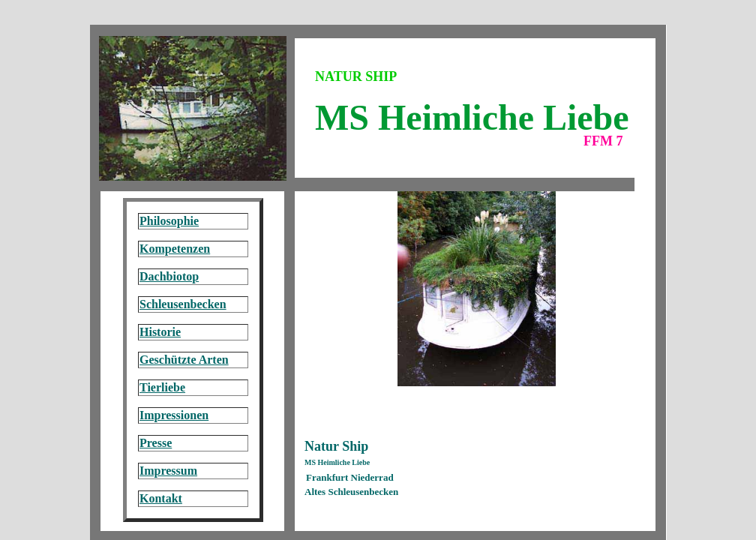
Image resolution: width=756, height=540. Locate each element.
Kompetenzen (175, 249)
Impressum (168, 471)
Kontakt (161, 498)
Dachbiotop (169, 276)
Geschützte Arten (184, 360)
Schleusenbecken (183, 304)
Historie (160, 332)
